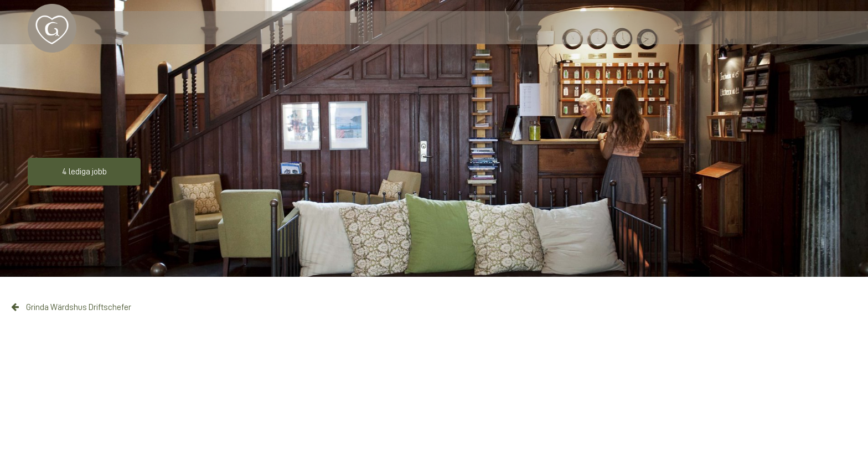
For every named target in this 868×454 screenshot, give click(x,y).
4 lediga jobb (84, 172)
